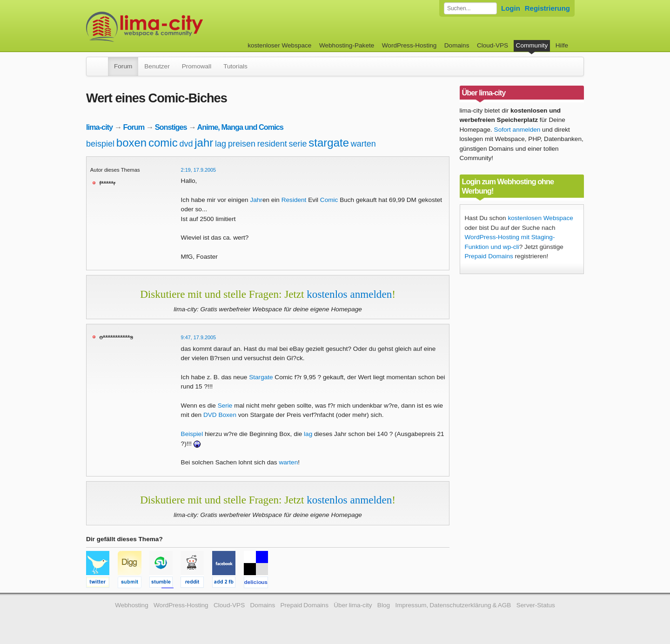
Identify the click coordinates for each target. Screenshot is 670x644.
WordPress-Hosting (409, 45)
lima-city (99, 127)
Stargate (261, 377)
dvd (186, 144)
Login (511, 8)
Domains (457, 45)
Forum (123, 66)
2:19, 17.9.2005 (199, 170)
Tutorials (235, 66)
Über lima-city (353, 605)
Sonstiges (171, 127)
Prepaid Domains (489, 256)
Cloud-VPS (492, 45)
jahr (204, 143)
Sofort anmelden (517, 130)
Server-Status (536, 605)
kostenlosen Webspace (540, 218)
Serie (225, 406)
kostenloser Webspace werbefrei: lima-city (179, 27)
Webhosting (132, 605)
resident (272, 144)
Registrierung (547, 8)
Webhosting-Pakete (347, 45)
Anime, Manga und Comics (240, 127)
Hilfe (562, 45)
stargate (329, 143)
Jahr (256, 200)
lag (221, 144)
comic (163, 143)
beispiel (100, 144)
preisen (242, 144)
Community (532, 45)
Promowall (197, 66)
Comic (329, 200)
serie (298, 144)
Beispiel (192, 434)
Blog (384, 605)
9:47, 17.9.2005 (199, 337)
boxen (131, 143)
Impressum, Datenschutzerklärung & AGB (453, 605)
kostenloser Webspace (279, 45)
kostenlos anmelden (349, 294)
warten (363, 144)
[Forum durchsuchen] (470, 8)
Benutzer (157, 66)
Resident (294, 200)
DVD (210, 415)
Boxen (227, 415)
